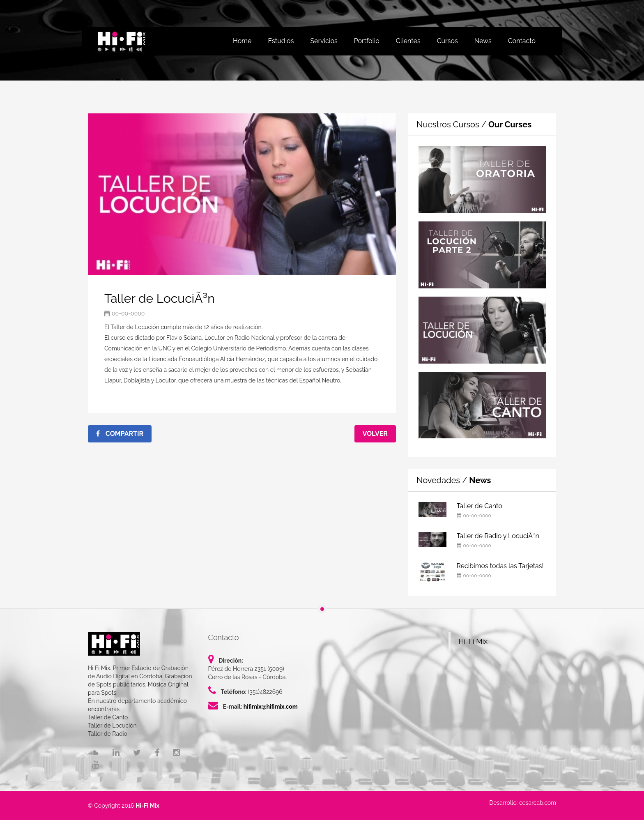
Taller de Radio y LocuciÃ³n (498, 536)
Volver (375, 434)
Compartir (120, 434)
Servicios (324, 41)
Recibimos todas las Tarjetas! (500, 566)
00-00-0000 (128, 313)
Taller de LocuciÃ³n (160, 298)
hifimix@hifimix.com (271, 707)
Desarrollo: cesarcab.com (523, 803)
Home (242, 41)
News (483, 41)
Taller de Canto (480, 506)
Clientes (408, 41)
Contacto (522, 41)
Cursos (447, 41)
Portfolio (367, 41)
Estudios (281, 41)
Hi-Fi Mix (473, 641)
